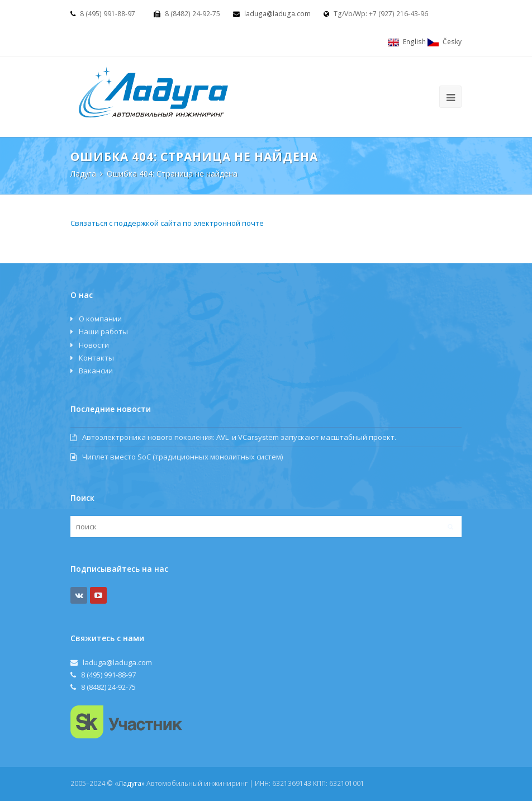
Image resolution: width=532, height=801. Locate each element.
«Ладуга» (130, 783)
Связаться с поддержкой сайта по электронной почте (167, 223)
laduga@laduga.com (277, 14)
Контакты (96, 358)
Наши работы (103, 331)
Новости (94, 345)
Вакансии (96, 371)
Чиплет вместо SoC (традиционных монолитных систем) (177, 457)
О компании (100, 319)
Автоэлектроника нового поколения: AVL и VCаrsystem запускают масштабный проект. (233, 437)
